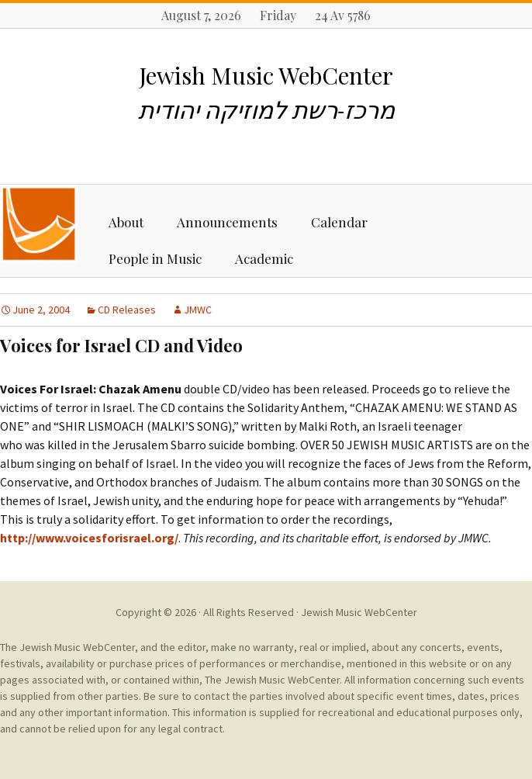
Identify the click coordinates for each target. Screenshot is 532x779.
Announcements (227, 222)
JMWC (198, 310)
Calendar (339, 222)
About (126, 222)
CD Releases (127, 310)
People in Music (155, 258)
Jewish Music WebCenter (359, 612)
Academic (264, 258)
